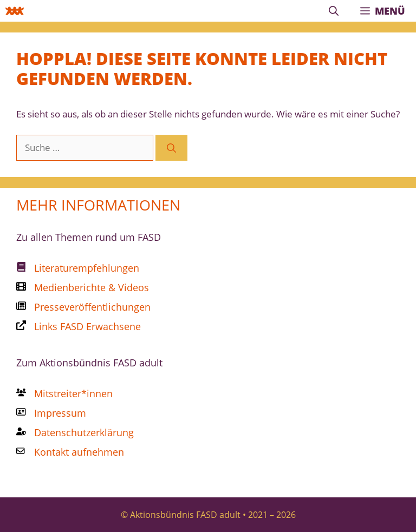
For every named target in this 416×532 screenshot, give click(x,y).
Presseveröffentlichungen (92, 307)
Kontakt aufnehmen (79, 452)
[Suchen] (171, 148)
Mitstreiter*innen (73, 393)
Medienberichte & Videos (92, 287)
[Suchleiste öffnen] (334, 11)
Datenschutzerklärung (84, 432)
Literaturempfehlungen (87, 268)
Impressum (60, 413)
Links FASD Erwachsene (87, 326)
